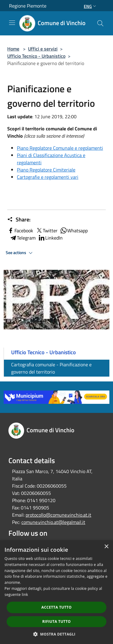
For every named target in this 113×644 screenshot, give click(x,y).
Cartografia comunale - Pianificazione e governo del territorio (51, 368)
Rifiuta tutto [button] (56, 621)
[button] (57, 634)
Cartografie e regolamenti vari (48, 177)
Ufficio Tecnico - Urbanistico (36, 56)
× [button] (106, 547)
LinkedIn (50, 238)
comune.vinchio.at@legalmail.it (53, 522)
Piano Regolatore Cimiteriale (46, 170)
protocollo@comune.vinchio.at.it (58, 515)
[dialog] (56, 592)
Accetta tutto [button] (56, 607)
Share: (19, 220)
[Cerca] (100, 23)
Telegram (23, 238)
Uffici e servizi (43, 49)
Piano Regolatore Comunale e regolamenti (60, 148)
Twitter (47, 230)
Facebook (20, 230)
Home (13, 49)
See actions (20, 253)
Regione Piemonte (28, 6)
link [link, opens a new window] (25, 595)
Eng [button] (91, 6)
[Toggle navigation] (12, 23)
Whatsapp (74, 230)
